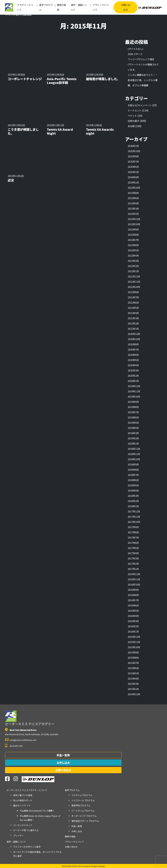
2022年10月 (134, 224)
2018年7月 (133, 475)
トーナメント (135, 110)
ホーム (8, 15)
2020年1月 (133, 381)
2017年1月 (133, 569)
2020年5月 (133, 360)
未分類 (131, 126)
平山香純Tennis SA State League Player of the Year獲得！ (40, 818)
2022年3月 (133, 261)
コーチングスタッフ (23, 825)
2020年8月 (133, 344)
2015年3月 (133, 684)
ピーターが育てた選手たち (26, 830)
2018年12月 (134, 449)
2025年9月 (133, 156)
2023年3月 (133, 208)
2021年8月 (133, 292)
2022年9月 (133, 229)
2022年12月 (134, 219)
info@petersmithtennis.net (23, 740)
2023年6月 (133, 198)
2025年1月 (133, 172)
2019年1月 (133, 443)
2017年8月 (133, 532)
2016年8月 (133, 595)
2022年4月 (133, 255)
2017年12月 (134, 511)
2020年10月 (134, 339)
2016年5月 (133, 611)
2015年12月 (134, 637)
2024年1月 (133, 182)
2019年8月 (133, 407)
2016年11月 (134, 579)
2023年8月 (133, 193)
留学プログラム (46, 7)
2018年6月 (133, 480)
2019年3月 (133, 433)
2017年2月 (133, 564)
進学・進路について (79, 7)
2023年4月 (133, 203)
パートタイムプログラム (83, 811)
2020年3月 (133, 370)
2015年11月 (134, 642)
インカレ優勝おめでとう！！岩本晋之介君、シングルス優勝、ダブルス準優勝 (143, 80)
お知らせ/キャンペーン (140, 105)
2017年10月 (134, 522)
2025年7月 (133, 161)
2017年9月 (133, 527)
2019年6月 (133, 417)
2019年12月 (134, 386)
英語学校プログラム (81, 805)
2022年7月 (133, 240)
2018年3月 (133, 496)
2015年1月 (133, 689)
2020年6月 (133, 355)
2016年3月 (133, 621)
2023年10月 (134, 188)
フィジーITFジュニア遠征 (141, 59)
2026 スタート (135, 54)
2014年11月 (134, 694)
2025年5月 (133, 167)
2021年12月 (134, 276)
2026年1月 (133, 146)
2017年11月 (134, 517)
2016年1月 (133, 631)
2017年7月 (133, 537)
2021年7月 (133, 297)
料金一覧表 (63, 755)
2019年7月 (133, 412)
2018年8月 (133, 470)
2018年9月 (133, 464)
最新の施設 (61, 7)
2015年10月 (134, 647)
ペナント (132, 116)
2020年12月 (134, 334)
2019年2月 (133, 438)
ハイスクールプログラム (83, 800)
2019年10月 (134, 396)
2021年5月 (133, 308)
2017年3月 (133, 558)
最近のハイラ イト (22, 805)
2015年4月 (133, 678)
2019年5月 (133, 423)
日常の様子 (133, 121)
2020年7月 (133, 349)
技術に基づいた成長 (23, 795)
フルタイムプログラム (82, 795)
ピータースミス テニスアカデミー (30, 718)
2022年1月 (133, 271)
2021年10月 (134, 287)
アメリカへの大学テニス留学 (27, 847)
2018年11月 (134, 454)
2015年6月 (133, 668)
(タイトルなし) (135, 49)
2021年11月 (134, 282)
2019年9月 (133, 402)
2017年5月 (133, 548)
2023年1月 (133, 214)
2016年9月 (133, 590)
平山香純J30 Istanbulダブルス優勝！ (37, 811)
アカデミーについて (25, 7)
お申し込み (63, 763)
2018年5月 (133, 485)
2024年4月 (133, 177)
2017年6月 (133, 543)
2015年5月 (133, 673)
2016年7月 (133, 600)
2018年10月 (134, 459)
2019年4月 (133, 428)
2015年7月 (133, 663)
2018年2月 (133, 501)
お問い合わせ (126, 7)
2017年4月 (133, 553)
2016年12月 (134, 574)
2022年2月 (133, 266)
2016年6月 (133, 605)
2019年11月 (134, 391)
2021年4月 (133, 313)
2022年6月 (133, 245)
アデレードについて (101, 7)
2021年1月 (133, 329)
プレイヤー (19, 835)
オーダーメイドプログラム (84, 816)
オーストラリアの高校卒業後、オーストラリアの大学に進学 (37, 854)
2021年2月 (133, 323)
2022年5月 (133, 250)
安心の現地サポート (23, 800)
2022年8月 (133, 235)
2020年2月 (133, 376)
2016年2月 (133, 626)
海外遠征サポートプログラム (85, 821)
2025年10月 (134, 151)
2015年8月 (133, 658)
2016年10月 (134, 584)
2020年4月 (133, 365)
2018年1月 (133, 506)
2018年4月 (133, 490)
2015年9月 (133, 652)
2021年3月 (133, 318)
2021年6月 (133, 302)
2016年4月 (133, 616)
